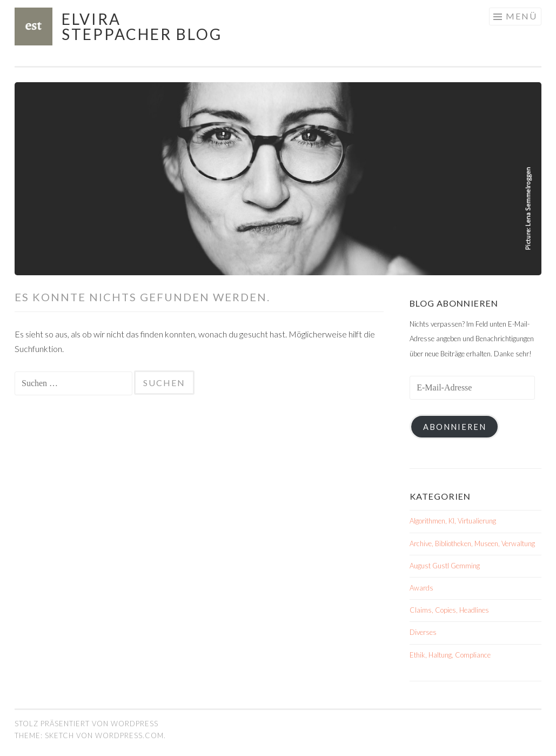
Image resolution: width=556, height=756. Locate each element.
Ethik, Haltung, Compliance (450, 655)
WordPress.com (129, 735)
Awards (421, 588)
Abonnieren (455, 427)
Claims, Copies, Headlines (449, 610)
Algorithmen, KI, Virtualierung (453, 521)
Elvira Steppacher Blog (142, 26)
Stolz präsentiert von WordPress (86, 724)
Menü (521, 16)
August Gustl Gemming (445, 566)
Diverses (423, 632)
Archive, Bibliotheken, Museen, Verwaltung (472, 543)
